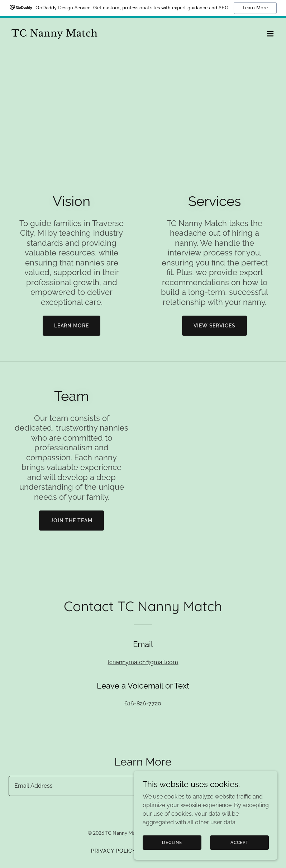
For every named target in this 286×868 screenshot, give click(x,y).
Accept (239, 842)
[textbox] (116, 786)
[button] (270, 34)
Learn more (72, 326)
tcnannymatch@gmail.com (143, 662)
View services (215, 326)
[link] (55, 35)
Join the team (71, 521)
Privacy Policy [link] (113, 851)
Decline (172, 842)
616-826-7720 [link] (143, 703)
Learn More (255, 8)
